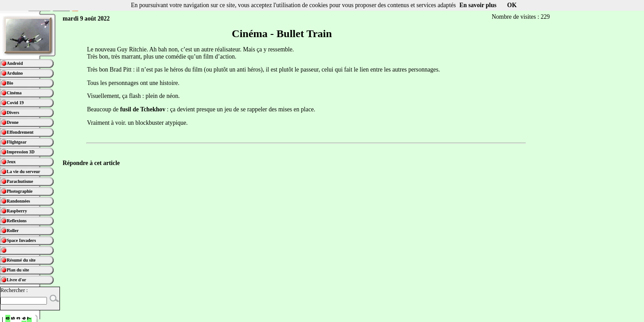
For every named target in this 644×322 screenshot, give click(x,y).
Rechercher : (14, 290)
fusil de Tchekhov (142, 109)
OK (512, 5)
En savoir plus (478, 5)
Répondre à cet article (91, 163)
